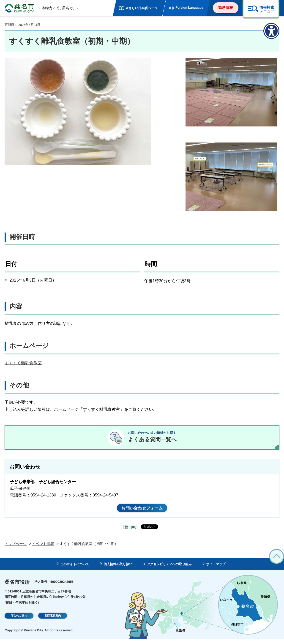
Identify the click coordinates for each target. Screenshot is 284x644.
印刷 (133, 532)
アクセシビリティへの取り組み (169, 569)
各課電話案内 (53, 621)
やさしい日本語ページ (141, 8)
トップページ (16, 549)
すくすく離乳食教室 (23, 363)
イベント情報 (43, 549)
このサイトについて (75, 569)
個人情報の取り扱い (118, 569)
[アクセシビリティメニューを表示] (271, 31)
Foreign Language (189, 8)
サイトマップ (216, 569)
